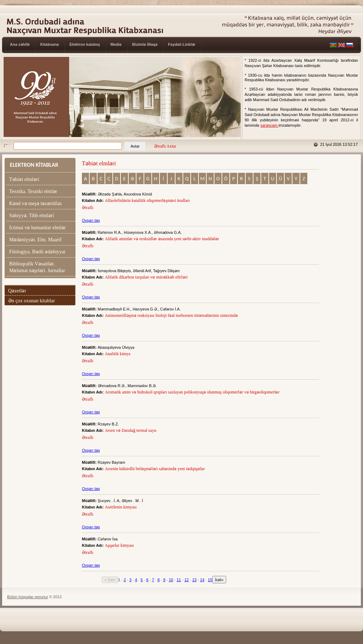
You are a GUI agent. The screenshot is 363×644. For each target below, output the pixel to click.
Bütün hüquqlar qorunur (28, 597)
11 (179, 580)
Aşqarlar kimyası (120, 545)
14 (202, 580)
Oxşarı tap (91, 220)
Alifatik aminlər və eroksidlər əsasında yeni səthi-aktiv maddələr (162, 239)
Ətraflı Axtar (165, 146)
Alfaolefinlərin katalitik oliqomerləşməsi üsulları (148, 200)
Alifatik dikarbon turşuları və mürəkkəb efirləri (147, 277)
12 (186, 580)
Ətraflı (88, 208)
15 (210, 580)
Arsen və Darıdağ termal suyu (131, 430)
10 (171, 580)
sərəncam (270, 125)
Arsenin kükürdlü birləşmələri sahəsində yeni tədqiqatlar (155, 469)
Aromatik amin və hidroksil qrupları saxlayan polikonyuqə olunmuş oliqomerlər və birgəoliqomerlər (192, 392)
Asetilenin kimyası (121, 507)
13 (194, 580)
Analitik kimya (118, 354)
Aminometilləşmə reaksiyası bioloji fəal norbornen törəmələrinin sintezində (172, 315)
